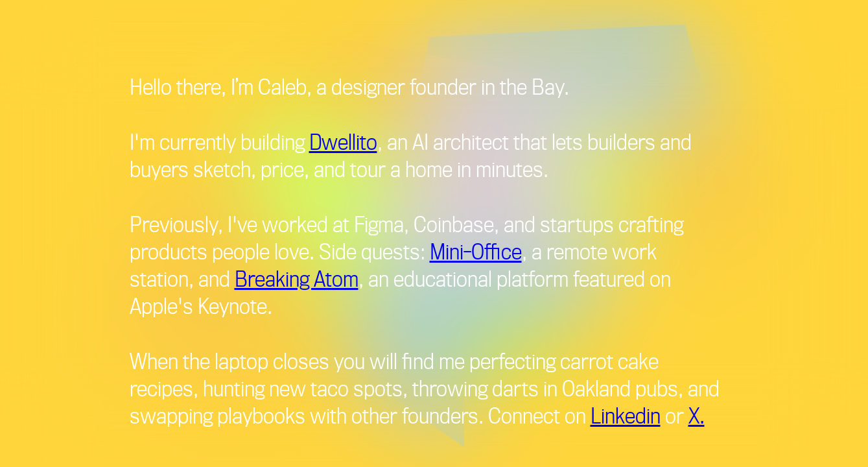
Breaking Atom (297, 278)
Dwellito (343, 141)
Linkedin (626, 415)
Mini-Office (476, 251)
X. (697, 415)
